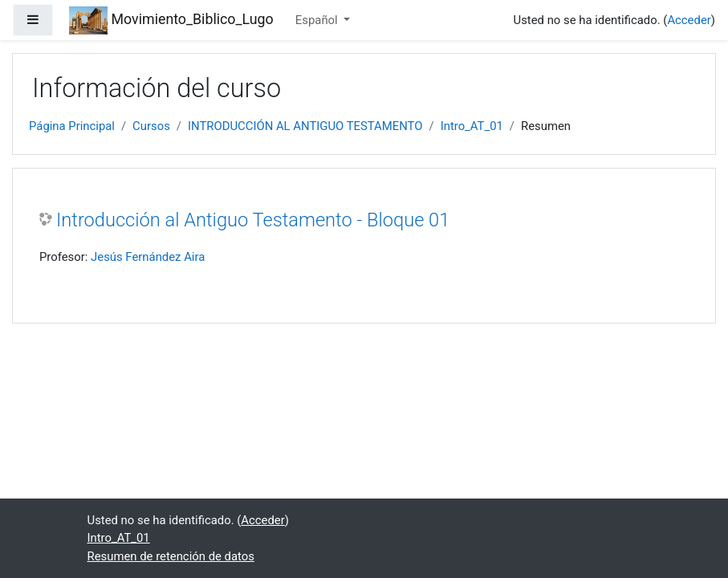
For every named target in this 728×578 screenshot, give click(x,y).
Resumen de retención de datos (171, 556)
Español (318, 20)
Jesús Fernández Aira (148, 257)
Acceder (689, 20)
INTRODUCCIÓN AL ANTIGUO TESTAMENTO (305, 126)
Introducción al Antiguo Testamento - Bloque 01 (253, 220)
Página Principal (72, 126)
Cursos (151, 126)
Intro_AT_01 (472, 126)
